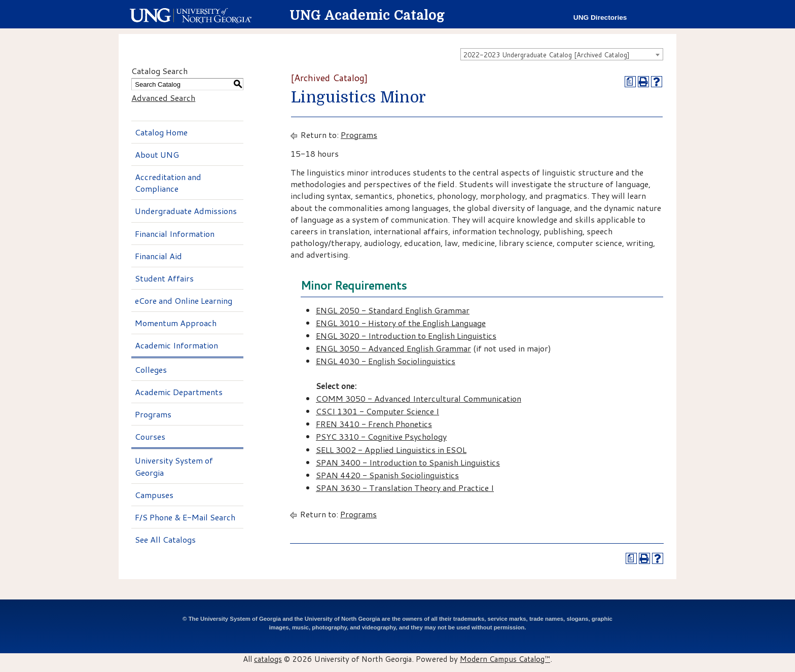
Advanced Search (163, 98)
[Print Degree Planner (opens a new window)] (630, 82)
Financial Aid (158, 256)
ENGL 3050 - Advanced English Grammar (393, 348)
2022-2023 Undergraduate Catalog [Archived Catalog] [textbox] (547, 55)
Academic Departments (179, 392)
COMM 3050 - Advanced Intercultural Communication (419, 398)
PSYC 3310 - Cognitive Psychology (381, 436)
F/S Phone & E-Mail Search (185, 517)
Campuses (154, 495)
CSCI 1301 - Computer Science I (377, 411)
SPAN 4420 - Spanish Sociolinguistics (387, 475)
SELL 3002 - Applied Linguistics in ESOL (391, 450)
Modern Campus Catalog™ (505, 659)
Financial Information (175, 234)
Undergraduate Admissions (186, 211)
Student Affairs (164, 278)
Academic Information (176, 345)
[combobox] (562, 54)
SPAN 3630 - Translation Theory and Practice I (405, 488)
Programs (153, 414)
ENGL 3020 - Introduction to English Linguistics (406, 335)
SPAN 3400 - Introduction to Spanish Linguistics (408, 462)
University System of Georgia (174, 466)
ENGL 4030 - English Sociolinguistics (386, 361)
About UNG (157, 154)
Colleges (151, 369)
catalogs (268, 659)
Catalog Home (161, 132)
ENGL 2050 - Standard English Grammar (393, 310)
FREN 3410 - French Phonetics (374, 424)
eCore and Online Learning (184, 300)
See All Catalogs (165, 539)
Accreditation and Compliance (168, 183)
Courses (150, 436)
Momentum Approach (176, 323)
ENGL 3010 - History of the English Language (401, 323)
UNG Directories (600, 17)
